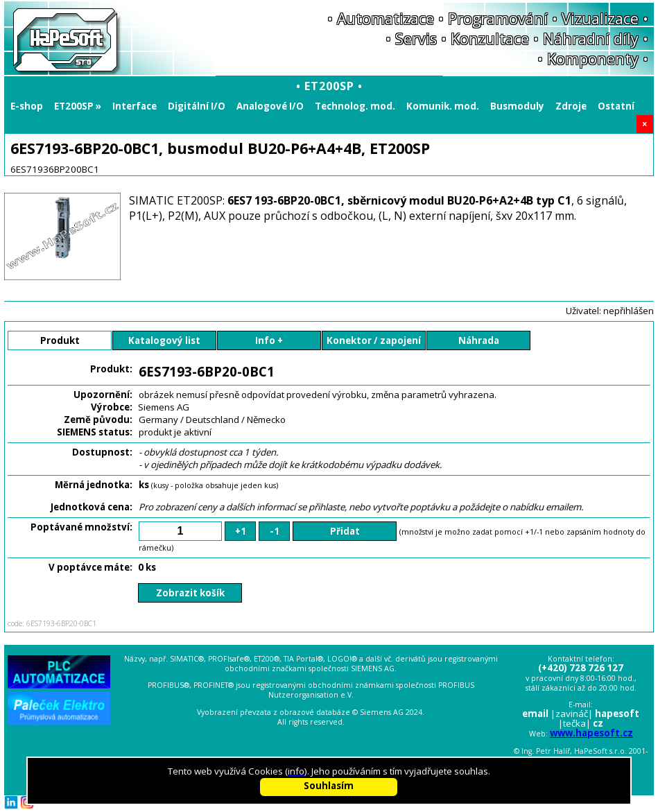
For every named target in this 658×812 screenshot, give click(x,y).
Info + (269, 340)
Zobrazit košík (190, 593)
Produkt (60, 340)
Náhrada (479, 340)
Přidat (345, 531)
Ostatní (616, 106)
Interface (135, 106)
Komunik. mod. (443, 106)
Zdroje (571, 106)
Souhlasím (329, 786)
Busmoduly (517, 106)
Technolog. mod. (355, 106)
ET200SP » (78, 106)
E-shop (27, 106)
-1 (275, 531)
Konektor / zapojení (374, 340)
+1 (241, 531)
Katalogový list (164, 340)
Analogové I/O (270, 106)
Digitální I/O (197, 106)
